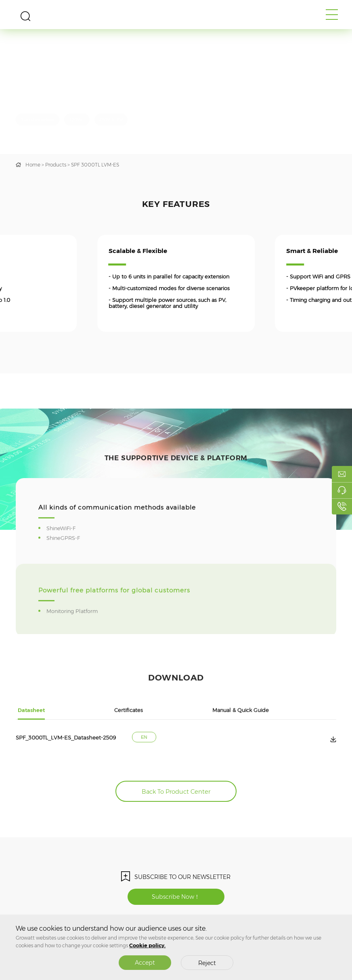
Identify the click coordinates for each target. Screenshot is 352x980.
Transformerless (38, 119)
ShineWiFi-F (62, 557)
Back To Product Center (176, 792)
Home (33, 165)
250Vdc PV (111, 119)
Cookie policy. (147, 945)
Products (56, 165)
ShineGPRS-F (64, 567)
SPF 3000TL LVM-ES (95, 165)
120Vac (77, 119)
